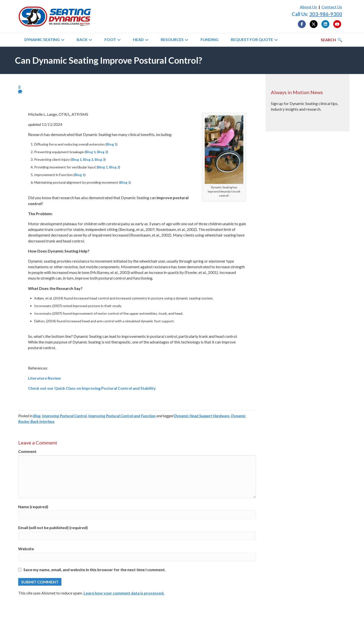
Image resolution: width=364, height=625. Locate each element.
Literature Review (44, 378)
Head (138, 39)
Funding (210, 39)
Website (26, 549)
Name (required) (33, 507)
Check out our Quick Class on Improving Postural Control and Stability (92, 388)
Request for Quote (252, 39)
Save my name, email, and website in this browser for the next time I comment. (95, 570)
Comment (27, 451)
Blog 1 (111, 144)
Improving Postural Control (64, 416)
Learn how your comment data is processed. (124, 593)
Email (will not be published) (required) (53, 528)
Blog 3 (100, 159)
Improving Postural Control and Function (122, 416)
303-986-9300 (326, 14)
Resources (172, 39)
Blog (37, 416)
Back (82, 39)
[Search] (332, 40)
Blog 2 (102, 152)
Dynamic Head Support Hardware (202, 416)
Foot (110, 39)
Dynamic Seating (42, 39)
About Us (308, 7)
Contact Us (332, 7)
